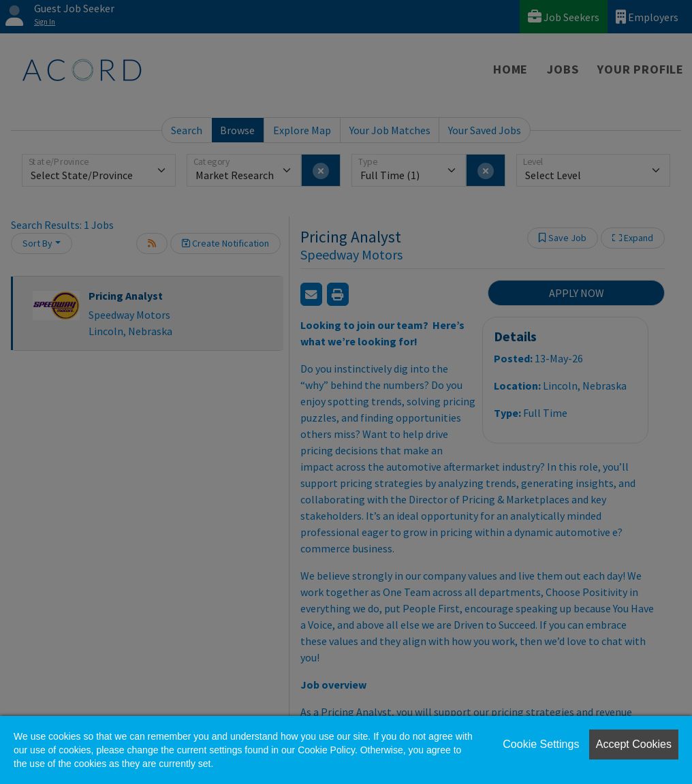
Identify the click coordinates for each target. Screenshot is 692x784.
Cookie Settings (541, 744)
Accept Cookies (634, 744)
